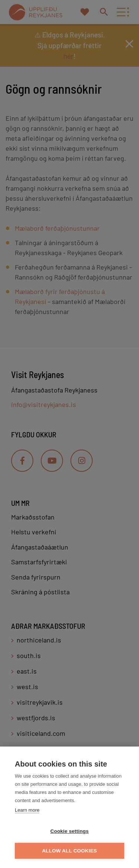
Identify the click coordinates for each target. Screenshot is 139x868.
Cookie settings (70, 831)
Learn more (27, 810)
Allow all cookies (69, 851)
